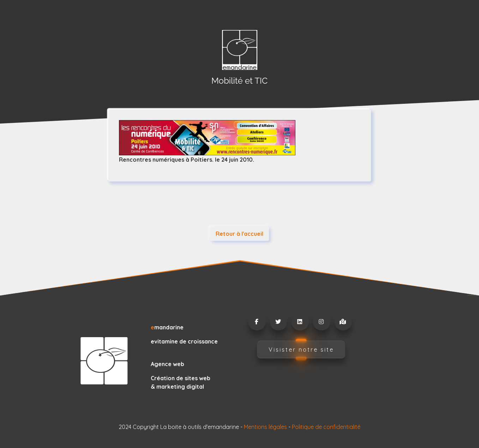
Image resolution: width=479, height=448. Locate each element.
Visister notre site (301, 350)
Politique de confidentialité (326, 427)
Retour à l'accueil (239, 234)
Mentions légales (265, 427)
